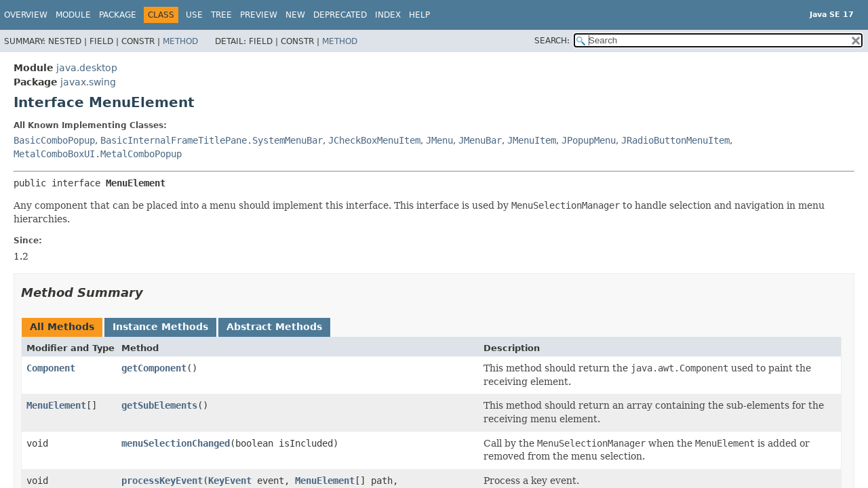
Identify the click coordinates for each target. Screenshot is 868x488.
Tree (221, 15)
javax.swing (88, 82)
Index (388, 15)
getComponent (154, 368)
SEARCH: (552, 41)
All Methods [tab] (62, 327)
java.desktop (87, 68)
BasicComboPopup (54, 140)
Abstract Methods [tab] (274, 327)
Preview (259, 15)
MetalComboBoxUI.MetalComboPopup (98, 154)
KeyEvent (230, 481)
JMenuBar (480, 140)
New (295, 15)
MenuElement (56, 405)
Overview (26, 15)
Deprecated (340, 15)
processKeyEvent (162, 481)
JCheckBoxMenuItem (374, 140)
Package (118, 15)
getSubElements (159, 405)
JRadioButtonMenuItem (675, 140)
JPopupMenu (589, 140)
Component (51, 368)
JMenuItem (532, 140)
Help (419, 15)
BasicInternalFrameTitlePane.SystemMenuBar (212, 140)
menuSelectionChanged (176, 443)
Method (180, 41)
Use (194, 15)
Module (73, 15)
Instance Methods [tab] (160, 327)
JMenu (439, 140)
